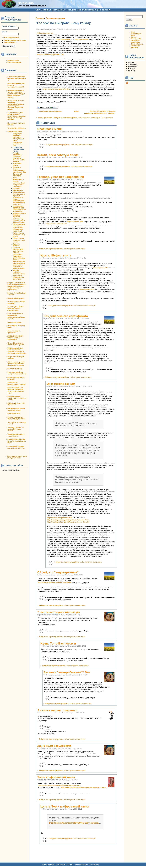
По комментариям (87, 10)
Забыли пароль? (10, 42)
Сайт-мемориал (43, 10)
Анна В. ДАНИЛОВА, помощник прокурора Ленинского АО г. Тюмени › (100, 112)
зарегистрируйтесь (70, 118)
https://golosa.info (63, 39)
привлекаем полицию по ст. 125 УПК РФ (19, 278)
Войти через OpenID (11, 38)
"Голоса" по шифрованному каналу (19, 149)
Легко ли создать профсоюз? (14, 332)
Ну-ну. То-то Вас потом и (58, 643)
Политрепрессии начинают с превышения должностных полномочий (19, 228)
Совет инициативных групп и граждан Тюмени (16, 418)
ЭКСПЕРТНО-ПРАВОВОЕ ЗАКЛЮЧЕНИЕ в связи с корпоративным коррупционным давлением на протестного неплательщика (19, 262)
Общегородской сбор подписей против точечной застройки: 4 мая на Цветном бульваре (17, 351)
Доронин (16, 188)
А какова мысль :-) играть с (57, 710)
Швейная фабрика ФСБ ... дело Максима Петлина (19, 250)
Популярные (60, 10)
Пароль (5, 32)
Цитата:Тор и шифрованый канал (65, 806)
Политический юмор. (15, 369)
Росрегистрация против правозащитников (16, 409)
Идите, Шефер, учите (56, 255)
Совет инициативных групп (136, 34)
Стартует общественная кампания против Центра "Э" (17, 78)
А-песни (134, 37)
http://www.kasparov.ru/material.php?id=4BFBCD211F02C (84, 787)
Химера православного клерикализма (16, 435)
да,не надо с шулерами (54, 746)
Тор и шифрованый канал (56, 777)
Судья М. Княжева (16, 245)
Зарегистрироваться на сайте (15, 40)
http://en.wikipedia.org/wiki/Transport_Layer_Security (68, 522)
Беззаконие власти (17, 164)
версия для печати (45, 118)
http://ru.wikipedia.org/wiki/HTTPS (50, 55)
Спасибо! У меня (50, 129)
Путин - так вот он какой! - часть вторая (19, 235)
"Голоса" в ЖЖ (136, 39)
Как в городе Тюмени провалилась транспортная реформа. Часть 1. (16, 316)
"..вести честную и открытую (59, 612)
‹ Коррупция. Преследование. (50, 111)
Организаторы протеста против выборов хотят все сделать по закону (16, 364)
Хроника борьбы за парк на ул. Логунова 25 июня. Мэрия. (17, 441)
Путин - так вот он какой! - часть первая (19, 240)
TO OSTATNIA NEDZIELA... (17, 128)
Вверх (76, 111)
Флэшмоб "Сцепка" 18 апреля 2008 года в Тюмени (16, 429)
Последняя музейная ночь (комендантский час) (17, 373)
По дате (72, 10)
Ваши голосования (14, 63)
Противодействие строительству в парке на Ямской (17, 398)
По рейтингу (105, 10)
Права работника (137, 44)
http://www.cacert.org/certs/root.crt (57, 89)
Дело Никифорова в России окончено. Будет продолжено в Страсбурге (19, 182)
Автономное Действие (135, 47)
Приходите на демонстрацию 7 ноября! (17, 383)
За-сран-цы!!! (18, 190)
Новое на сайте (13, 61)
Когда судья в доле (14, 322)
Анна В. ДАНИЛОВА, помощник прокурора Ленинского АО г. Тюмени (19, 157)
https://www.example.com (57, 224)
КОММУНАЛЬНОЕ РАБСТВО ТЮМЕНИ (19, 215)
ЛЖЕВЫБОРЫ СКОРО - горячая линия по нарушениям (16, 338)
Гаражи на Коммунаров (16, 298)
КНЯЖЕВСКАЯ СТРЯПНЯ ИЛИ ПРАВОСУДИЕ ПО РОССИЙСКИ (19, 209)
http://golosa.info (82, 39)
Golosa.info (26, 3)
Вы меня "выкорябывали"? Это (67, 672)
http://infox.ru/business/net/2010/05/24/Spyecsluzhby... (59, 785)
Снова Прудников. (14, 414)
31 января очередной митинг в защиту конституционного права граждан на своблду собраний (16, 116)
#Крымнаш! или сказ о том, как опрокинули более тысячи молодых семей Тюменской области (16, 94)
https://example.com (75, 222)
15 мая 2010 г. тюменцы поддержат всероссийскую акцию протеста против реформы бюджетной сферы (16, 105)
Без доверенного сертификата (66, 316)
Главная (40, 18)
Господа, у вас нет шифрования (61, 177)
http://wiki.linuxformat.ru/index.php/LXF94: (55, 583)
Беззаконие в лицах (15, 132)
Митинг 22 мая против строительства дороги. (16, 344)
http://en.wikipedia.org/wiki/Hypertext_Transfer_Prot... (68, 520)
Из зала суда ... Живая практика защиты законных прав (15, 309)
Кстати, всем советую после (58, 155)
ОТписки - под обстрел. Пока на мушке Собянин (19, 221)
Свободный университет (135, 41)
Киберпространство (45, 33)
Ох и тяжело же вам (61, 384)
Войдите (57, 118)
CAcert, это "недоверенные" (58, 572)
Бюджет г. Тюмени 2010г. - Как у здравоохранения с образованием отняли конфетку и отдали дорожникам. (17, 286)
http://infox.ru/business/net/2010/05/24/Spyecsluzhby (74, 823)
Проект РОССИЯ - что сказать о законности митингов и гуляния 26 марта (16, 390)
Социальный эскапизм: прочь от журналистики (16, 447)
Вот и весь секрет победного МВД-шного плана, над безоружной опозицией (19, 172)
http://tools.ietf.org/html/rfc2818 (60, 518)
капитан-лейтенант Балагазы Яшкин (19, 272)
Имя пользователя (9, 26)
